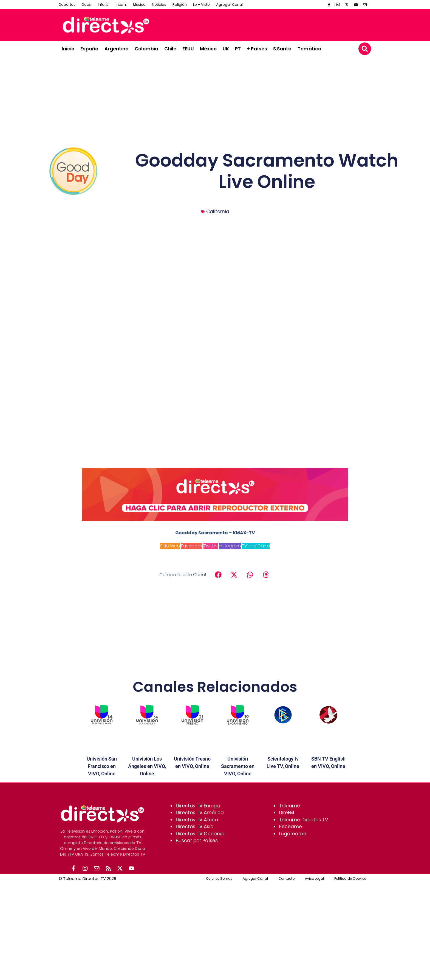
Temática (309, 49)
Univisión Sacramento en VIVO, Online (238, 766)
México (208, 49)
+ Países (257, 49)
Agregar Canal (229, 5)
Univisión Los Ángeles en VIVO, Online (147, 766)
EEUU (188, 49)
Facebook (192, 546)
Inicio (68, 49)
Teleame (289, 806)
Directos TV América (200, 813)
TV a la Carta (256, 546)
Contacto (286, 879)
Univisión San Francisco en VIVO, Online (102, 766)
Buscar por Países (197, 841)
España (89, 49)
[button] (365, 49)
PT (238, 49)
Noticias (159, 5)
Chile (170, 49)
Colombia (146, 49)
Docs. (87, 5)
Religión (180, 5)
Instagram (230, 546)
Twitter (211, 546)
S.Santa (282, 49)
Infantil (104, 5)
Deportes (67, 5)
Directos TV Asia (195, 827)
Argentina (117, 49)
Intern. (121, 5)
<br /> (215, 387)
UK (226, 49)
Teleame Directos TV (303, 820)
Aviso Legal (314, 879)
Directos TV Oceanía (200, 834)
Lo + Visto (201, 5)
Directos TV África (197, 820)
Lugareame (293, 834)
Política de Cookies (350, 879)
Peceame (290, 827)
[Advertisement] (269, 24)
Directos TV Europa (198, 806)
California (218, 212)
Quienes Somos (219, 879)
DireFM (286, 813)
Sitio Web (170, 546)
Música (139, 5)
